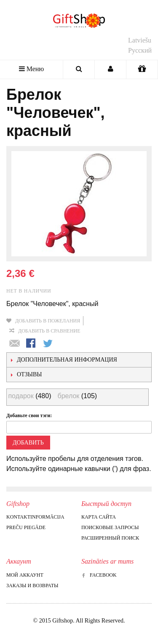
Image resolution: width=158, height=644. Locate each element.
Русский (140, 50)
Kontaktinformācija (35, 517)
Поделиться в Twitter (48, 344)
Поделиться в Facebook (32, 344)
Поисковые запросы (110, 527)
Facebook (99, 575)
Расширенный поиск (110, 538)
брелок (68, 396)
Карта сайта (99, 517)
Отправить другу (15, 344)
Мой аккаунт (25, 575)
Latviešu (140, 40)
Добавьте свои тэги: (29, 415)
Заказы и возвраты (32, 585)
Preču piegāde (26, 527)
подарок (21, 396)
